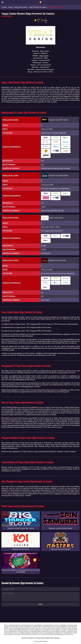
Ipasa (40, 604)
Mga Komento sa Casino (38, 7)
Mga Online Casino (21, 7)
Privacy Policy (40, 638)
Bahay (10, 7)
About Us (24, 638)
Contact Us (32, 638)
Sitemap (57, 638)
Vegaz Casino (44, 56)
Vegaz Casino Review (55, 7)
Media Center (49, 638)
